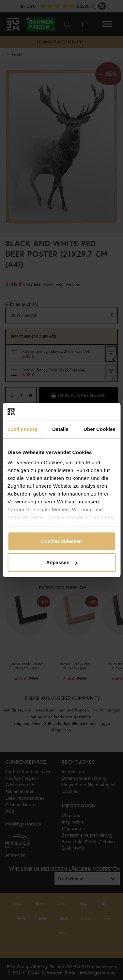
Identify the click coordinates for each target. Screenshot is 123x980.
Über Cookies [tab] (100, 429)
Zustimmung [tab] (22, 429)
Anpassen (62, 562)
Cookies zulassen (62, 541)
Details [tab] (60, 429)
